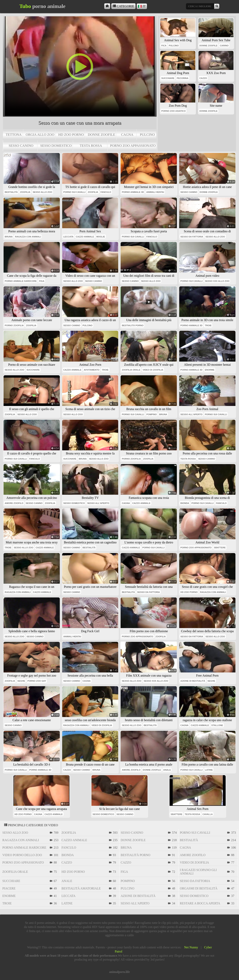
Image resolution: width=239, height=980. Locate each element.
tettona (14, 135)
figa (42, 281)
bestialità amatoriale (81, 888)
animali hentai (155, 192)
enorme (210, 370)
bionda (185, 503)
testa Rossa (91, 146)
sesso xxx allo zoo (217, 281)
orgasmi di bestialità (199, 888)
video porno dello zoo (22, 855)
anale (167, 770)
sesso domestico (56, 146)
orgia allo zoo (40, 135)
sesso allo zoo (42, 192)
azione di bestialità (193, 681)
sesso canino (21, 146)
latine (209, 770)
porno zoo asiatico (173, 111)
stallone (217, 725)
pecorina (182, 78)
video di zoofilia (153, 370)
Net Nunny (191, 947)
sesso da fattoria (192, 237)
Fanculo (106, 192)
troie (208, 325)
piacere (9, 888)
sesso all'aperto (191, 414)
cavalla (208, 814)
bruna (9, 237)
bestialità (11, 192)
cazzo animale (85, 237)
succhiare (168, 78)
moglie (101, 237)
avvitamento (92, 370)
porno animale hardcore (21, 281)
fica (164, 46)
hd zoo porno (71, 135)
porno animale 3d (133, 192)
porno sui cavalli (74, 192)
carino (224, 46)
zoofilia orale (131, 370)
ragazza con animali (28, 237)
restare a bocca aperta (200, 903)
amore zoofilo (14, 503)
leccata (68, 237)
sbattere (220, 548)
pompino (152, 414)
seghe (21, 681)
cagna (127, 135)
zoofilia (25, 192)
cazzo (203, 78)
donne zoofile (101, 135)
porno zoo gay (37, 681)
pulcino (147, 135)
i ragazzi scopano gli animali (198, 872)
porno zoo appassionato (133, 146)
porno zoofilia (14, 325)
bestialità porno (133, 325)
